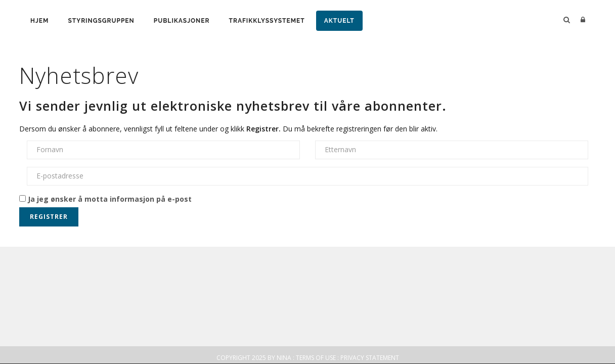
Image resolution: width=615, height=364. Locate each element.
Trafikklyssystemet (267, 21)
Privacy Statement (370, 358)
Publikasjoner (182, 21)
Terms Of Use (316, 358)
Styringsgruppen (101, 21)
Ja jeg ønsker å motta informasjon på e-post (105, 199)
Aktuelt (339, 21)
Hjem (39, 21)
